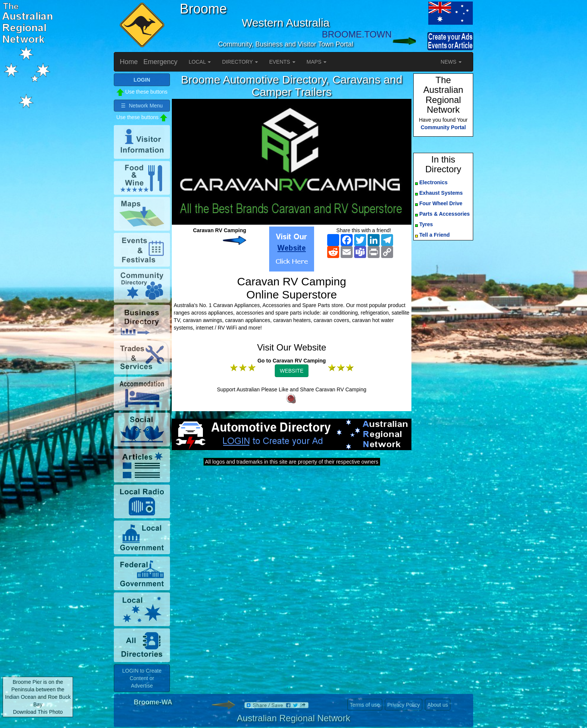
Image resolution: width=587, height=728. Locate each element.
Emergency (160, 62)
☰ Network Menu (142, 106)
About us (437, 705)
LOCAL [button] (200, 62)
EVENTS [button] (282, 62)
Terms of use (365, 705)
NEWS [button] (451, 62)
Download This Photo (38, 712)
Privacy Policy (403, 705)
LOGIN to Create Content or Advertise (142, 678)
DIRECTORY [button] (240, 62)
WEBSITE (291, 371)
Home (129, 62)
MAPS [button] (317, 62)
